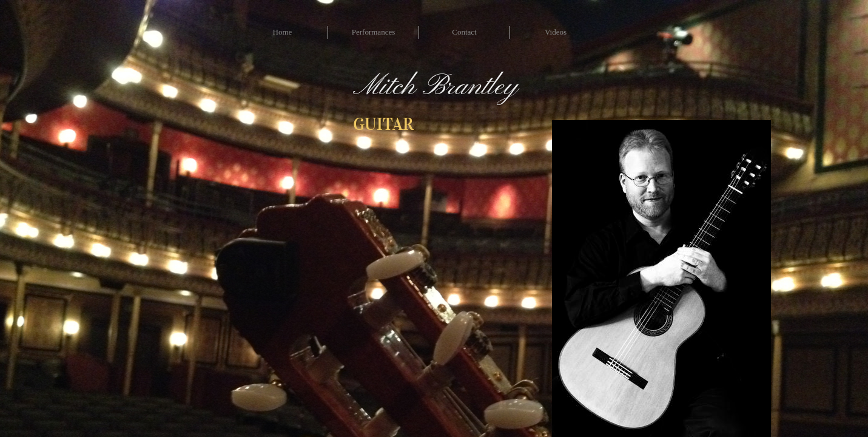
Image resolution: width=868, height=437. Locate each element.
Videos (556, 32)
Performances (373, 32)
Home (283, 32)
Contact (464, 32)
